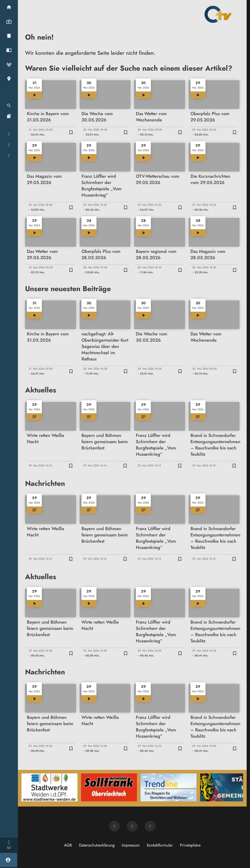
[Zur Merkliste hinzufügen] (71, 132)
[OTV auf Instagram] (150, 826)
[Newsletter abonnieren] (114, 826)
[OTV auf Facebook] (132, 826)
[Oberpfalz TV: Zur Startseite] (218, 14)
